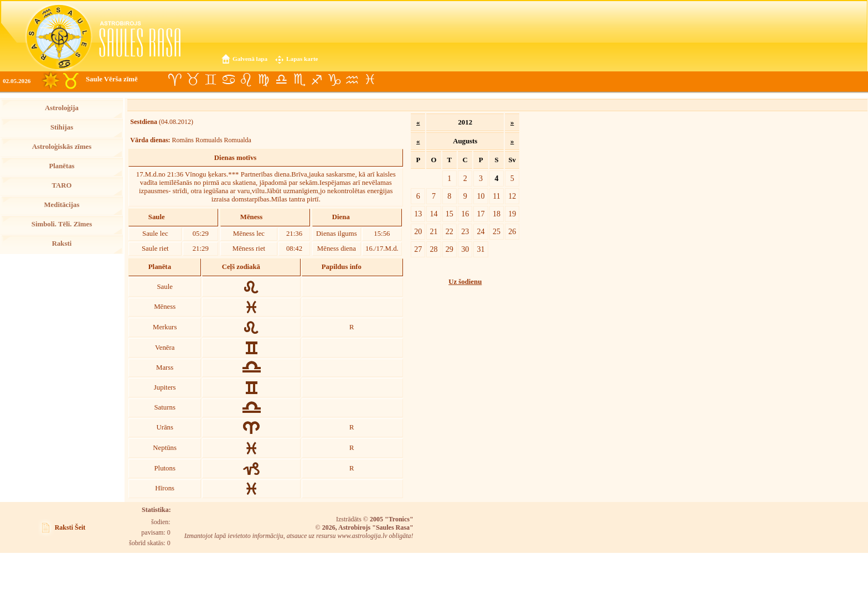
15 (449, 214)
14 (433, 214)
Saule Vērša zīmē (112, 79)
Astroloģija (62, 108)
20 (418, 231)
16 (465, 214)
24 (481, 231)
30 (465, 249)
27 (418, 249)
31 (481, 249)
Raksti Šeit (70, 527)
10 (481, 196)
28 (433, 249)
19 (512, 214)
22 (449, 231)
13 (418, 214)
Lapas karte (302, 59)
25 (497, 231)
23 (465, 231)
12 (512, 196)
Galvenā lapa (250, 59)
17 (481, 214)
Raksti (62, 244)
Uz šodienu (465, 282)
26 (512, 231)
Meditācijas (62, 205)
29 (449, 249)
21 (433, 231)
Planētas (61, 166)
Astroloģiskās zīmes (62, 147)
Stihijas (62, 127)
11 (497, 196)
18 (497, 214)
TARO (61, 185)
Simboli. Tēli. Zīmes (62, 224)
